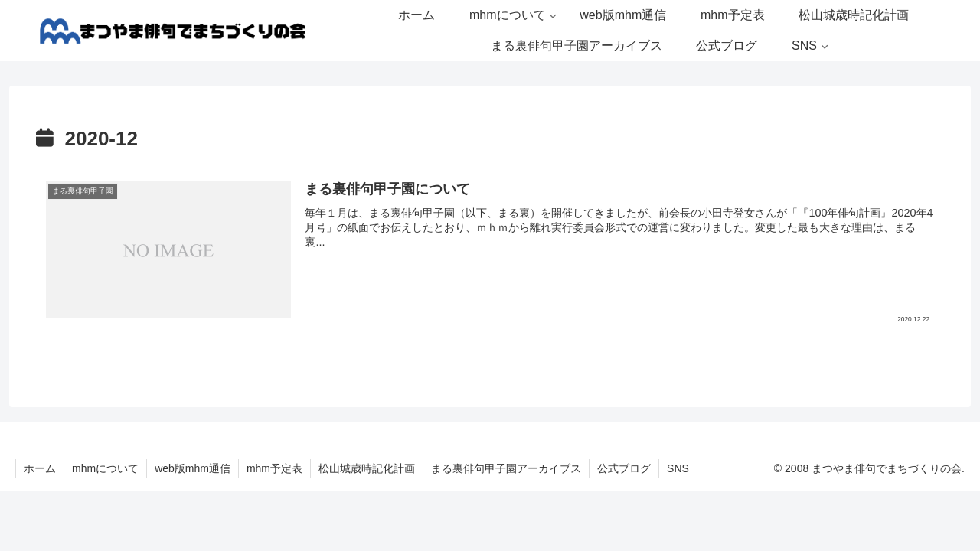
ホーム (40, 468)
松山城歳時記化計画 (367, 468)
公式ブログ (624, 468)
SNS (678, 468)
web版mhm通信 (193, 468)
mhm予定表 (274, 468)
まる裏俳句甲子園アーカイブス (506, 468)
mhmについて (105, 468)
